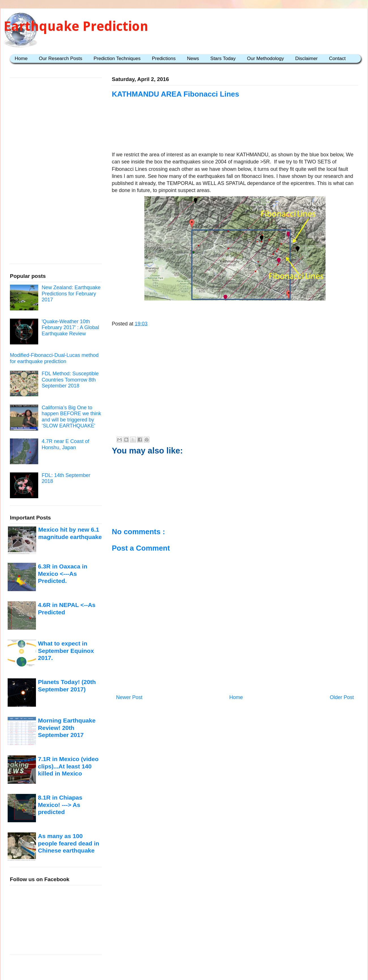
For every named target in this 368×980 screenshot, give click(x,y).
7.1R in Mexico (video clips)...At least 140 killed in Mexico (68, 766)
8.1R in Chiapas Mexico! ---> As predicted (60, 805)
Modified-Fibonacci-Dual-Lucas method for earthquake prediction (54, 358)
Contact (337, 58)
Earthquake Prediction (76, 26)
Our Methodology (266, 58)
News (193, 58)
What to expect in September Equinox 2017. (66, 651)
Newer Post (129, 697)
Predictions (164, 58)
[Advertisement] (235, 134)
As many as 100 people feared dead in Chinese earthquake (69, 843)
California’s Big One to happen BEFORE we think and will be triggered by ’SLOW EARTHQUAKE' (71, 417)
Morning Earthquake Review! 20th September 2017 (67, 728)
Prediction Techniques (117, 58)
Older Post (342, 697)
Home (21, 58)
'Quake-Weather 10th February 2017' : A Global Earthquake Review (70, 328)
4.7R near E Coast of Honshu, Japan (65, 444)
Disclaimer (306, 58)
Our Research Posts (60, 58)
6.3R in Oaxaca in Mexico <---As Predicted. (63, 574)
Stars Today (223, 58)
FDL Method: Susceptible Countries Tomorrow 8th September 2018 (70, 380)
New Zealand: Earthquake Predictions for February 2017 (71, 294)
